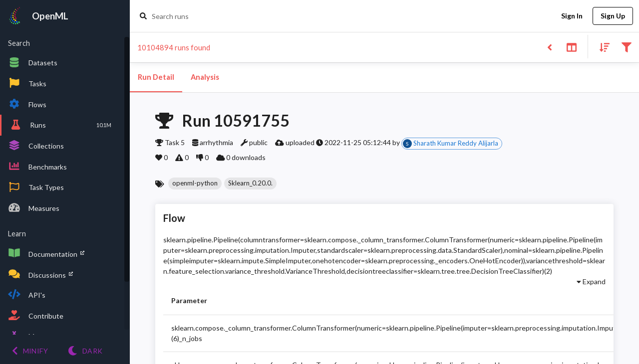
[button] (195, 183)
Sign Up (613, 16)
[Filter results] (626, 47)
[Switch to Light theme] (85, 351)
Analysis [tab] (205, 77)
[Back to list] (549, 47)
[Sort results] (602, 47)
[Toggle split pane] (571, 47)
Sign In (572, 16)
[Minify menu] (30, 351)
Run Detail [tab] (156, 77)
